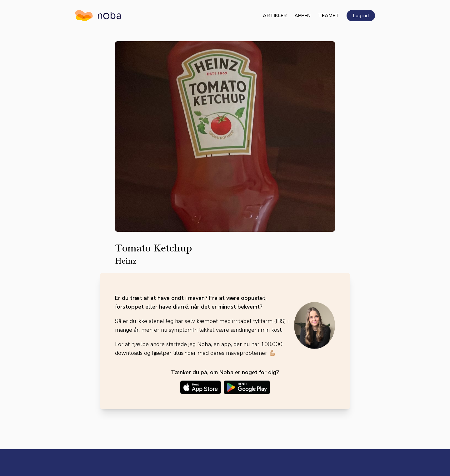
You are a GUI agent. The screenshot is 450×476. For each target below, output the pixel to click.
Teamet (329, 16)
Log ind (361, 16)
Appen (302, 16)
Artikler (275, 16)
